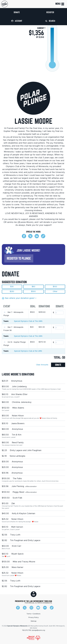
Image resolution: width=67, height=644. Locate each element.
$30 (12, 287)
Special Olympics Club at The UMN (28, 321)
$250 (12, 292)
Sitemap (34, 621)
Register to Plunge (19, 258)
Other (55, 292)
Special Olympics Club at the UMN (28, 351)
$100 (55, 287)
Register (50, 12)
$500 (33, 292)
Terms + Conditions (33, 614)
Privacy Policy (34, 617)
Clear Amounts (42, 365)
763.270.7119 (26, 630)
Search (50, 21)
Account (17, 21)
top (34, 594)
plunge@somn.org (38, 630)
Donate (17, 12)
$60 (33, 287)
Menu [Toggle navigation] (60, 4)
